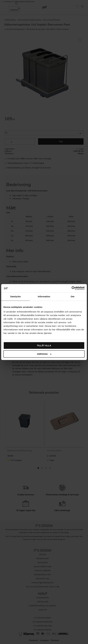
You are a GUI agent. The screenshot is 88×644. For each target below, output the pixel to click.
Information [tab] (44, 296)
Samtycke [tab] (16, 296)
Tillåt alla (44, 345)
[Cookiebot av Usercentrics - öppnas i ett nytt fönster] (72, 288)
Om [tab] (72, 296)
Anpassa (44, 354)
